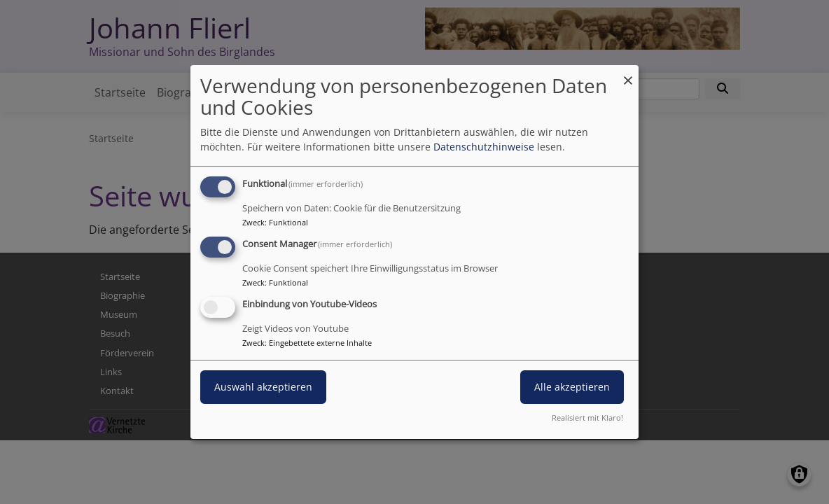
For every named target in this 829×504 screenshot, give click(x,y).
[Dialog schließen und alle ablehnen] (628, 74)
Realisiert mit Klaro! (587, 418)
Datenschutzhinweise (484, 147)
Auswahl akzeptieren (263, 387)
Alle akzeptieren (572, 387)
